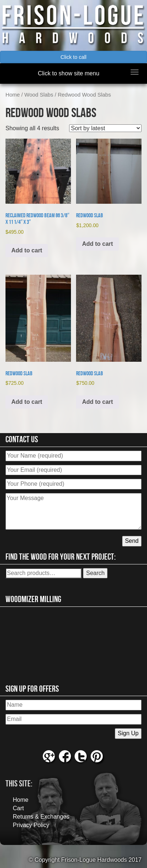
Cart (18, 808)
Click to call (74, 57)
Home (13, 95)
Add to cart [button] (27, 250)
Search (95, 573)
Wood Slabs (39, 95)
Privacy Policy (31, 825)
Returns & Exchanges (41, 817)
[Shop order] (105, 128)
